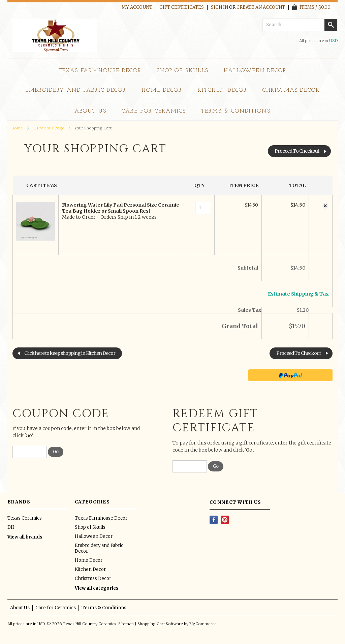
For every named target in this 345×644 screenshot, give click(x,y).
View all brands (25, 537)
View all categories (97, 588)
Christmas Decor (291, 90)
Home (17, 128)
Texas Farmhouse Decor (100, 71)
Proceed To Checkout (297, 151)
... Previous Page (49, 128)
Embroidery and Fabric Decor (76, 90)
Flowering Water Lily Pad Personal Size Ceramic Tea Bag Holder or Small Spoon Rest (120, 208)
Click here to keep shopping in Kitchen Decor (70, 353)
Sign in (219, 7)
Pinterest (225, 520)
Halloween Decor (255, 71)
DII (11, 527)
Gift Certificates (182, 7)
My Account (137, 7)
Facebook (214, 520)
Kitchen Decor (222, 90)
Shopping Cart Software (160, 624)
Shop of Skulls (183, 71)
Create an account (261, 7)
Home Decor (162, 90)
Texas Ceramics (25, 518)
